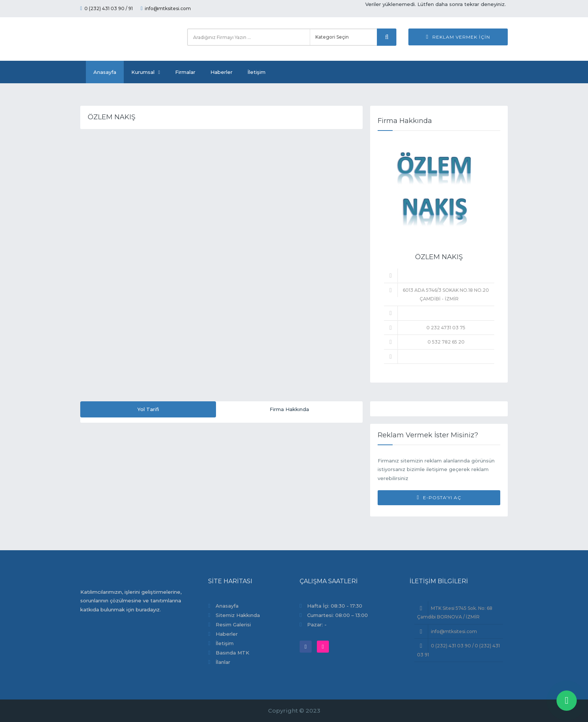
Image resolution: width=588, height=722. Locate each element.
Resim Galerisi (233, 624)
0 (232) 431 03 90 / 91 (106, 8)
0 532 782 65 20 (446, 342)
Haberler (221, 72)
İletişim (256, 72)
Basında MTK (232, 653)
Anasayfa (105, 72)
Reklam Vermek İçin (458, 37)
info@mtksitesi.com (166, 8)
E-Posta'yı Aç (439, 498)
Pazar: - (317, 624)
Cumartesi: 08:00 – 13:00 (337, 615)
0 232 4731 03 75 (446, 328)
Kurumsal (146, 72)
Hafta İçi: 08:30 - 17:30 (335, 606)
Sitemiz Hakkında (238, 615)
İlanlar (223, 662)
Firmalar (185, 72)
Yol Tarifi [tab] (148, 409)
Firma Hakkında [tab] (289, 409)
